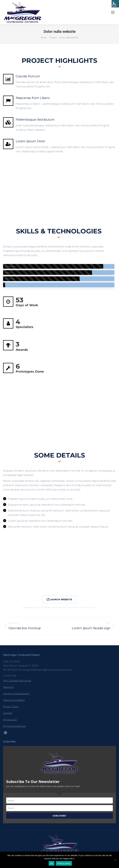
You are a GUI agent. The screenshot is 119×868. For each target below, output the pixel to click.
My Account (10, 719)
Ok (52, 863)
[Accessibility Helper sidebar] (115, 4)
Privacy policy (64, 863)
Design (36, 607)
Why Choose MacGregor (17, 680)
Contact (8, 713)
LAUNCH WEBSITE (59, 599)
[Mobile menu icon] (113, 12)
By (66, 607)
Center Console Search (16, 693)
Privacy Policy (11, 706)
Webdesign (46, 607)
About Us (8, 687)
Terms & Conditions (14, 700)
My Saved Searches (14, 726)
